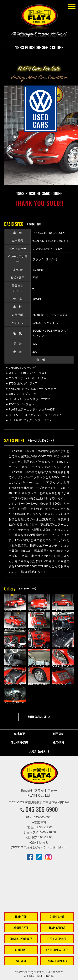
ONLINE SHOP (57, 917)
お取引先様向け (39, 752)
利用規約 (58, 734)
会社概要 (19, 734)
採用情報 (58, 743)
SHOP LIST (21, 950)
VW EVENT (21, 961)
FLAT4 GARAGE (57, 928)
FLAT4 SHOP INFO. (57, 939)
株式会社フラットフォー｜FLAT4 (39, 18)
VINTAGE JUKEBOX (57, 961)
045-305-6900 (42, 809)
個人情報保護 (19, 743)
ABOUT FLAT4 (21, 928)
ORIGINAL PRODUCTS (21, 939)
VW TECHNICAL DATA (57, 950)
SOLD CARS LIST (37, 717)
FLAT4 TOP (21, 917)
